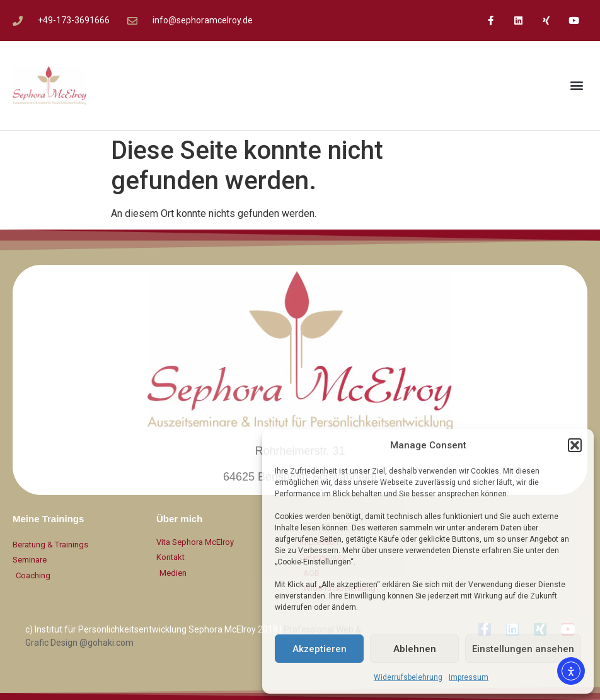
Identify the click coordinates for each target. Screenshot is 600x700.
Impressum (469, 677)
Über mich (179, 519)
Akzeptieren (320, 649)
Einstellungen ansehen (523, 649)
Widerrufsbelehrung (408, 677)
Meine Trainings (48, 519)
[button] (575, 445)
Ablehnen (415, 649)
